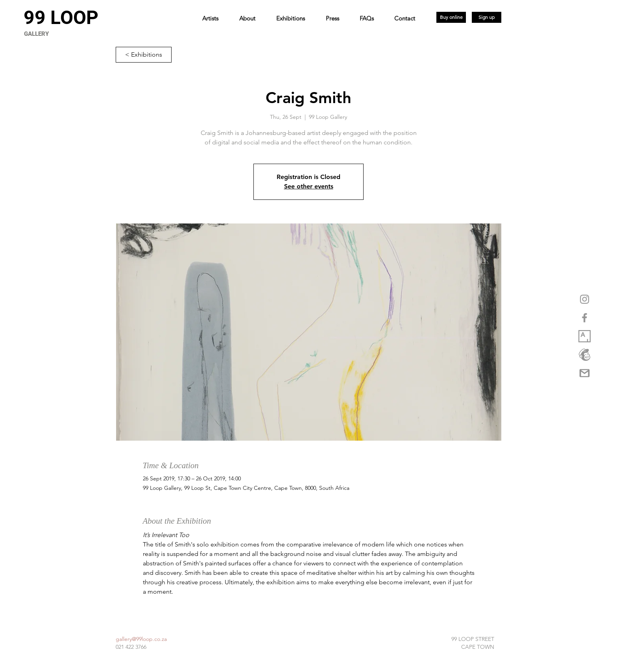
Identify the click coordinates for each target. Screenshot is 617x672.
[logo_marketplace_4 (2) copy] (585, 355)
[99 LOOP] (61, 18)
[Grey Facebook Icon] (585, 318)
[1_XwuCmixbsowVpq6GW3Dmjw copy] (585, 336)
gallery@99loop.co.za (141, 639)
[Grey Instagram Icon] (585, 299)
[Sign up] (487, 17)
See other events (309, 186)
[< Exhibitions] (144, 55)
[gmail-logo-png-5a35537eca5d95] (585, 373)
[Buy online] (451, 17)
